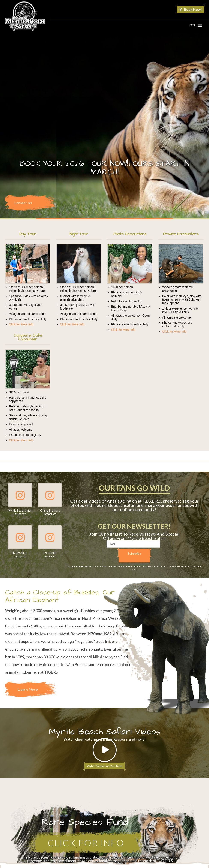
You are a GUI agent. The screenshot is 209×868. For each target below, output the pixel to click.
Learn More (28, 690)
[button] (193, 25)
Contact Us (23, 203)
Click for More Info (21, 324)
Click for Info (86, 843)
